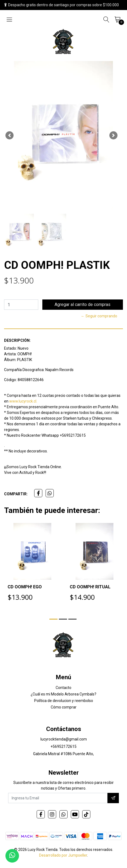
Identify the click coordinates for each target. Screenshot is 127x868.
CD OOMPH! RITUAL (90, 587)
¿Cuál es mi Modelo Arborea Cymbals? (63, 694)
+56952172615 (63, 746)
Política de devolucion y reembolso (64, 701)
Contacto (63, 688)
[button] (9, 135)
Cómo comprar (64, 707)
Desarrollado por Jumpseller (63, 855)
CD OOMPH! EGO (25, 587)
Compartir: (16, 494)
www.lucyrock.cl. (23, 401)
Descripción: (17, 340)
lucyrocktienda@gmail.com (64, 739)
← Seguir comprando (99, 316)
